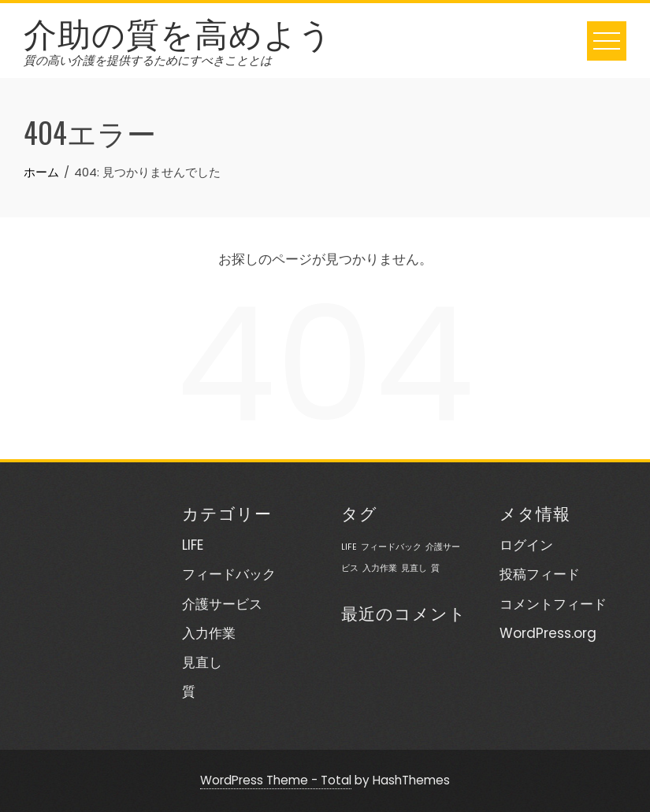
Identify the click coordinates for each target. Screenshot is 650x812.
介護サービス (222, 604)
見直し (202, 662)
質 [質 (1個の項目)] (435, 568)
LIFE (193, 545)
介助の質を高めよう (178, 32)
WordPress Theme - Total (276, 780)
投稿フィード (540, 574)
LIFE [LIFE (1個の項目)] (349, 547)
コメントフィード (553, 604)
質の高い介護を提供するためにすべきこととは (148, 60)
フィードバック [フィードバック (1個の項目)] (391, 547)
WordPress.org (548, 633)
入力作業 (209, 633)
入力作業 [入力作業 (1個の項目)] (380, 568)
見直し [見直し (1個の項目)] (414, 568)
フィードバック (229, 574)
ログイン (526, 545)
